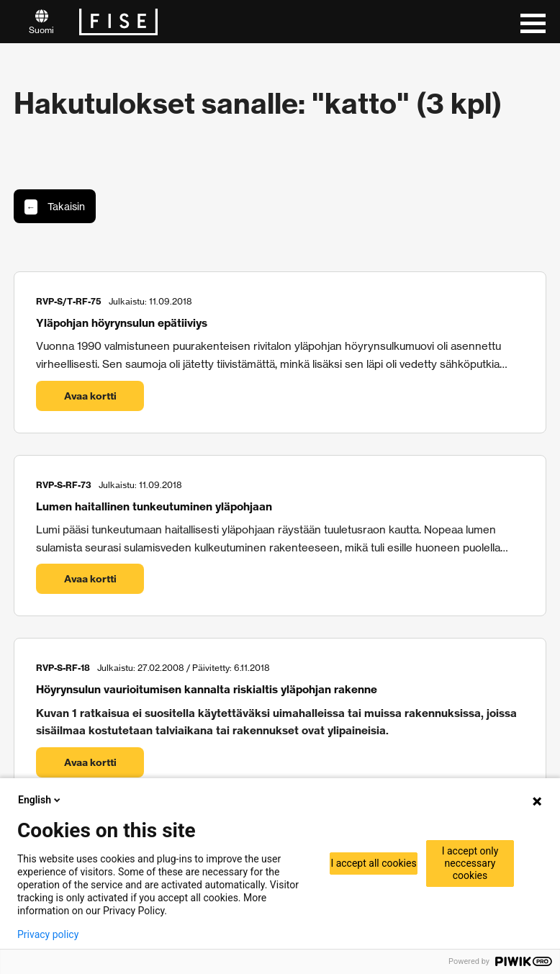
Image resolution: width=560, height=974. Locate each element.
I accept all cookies (373, 863)
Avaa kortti (90, 396)
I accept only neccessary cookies (470, 863)
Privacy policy (48, 934)
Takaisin (55, 207)
